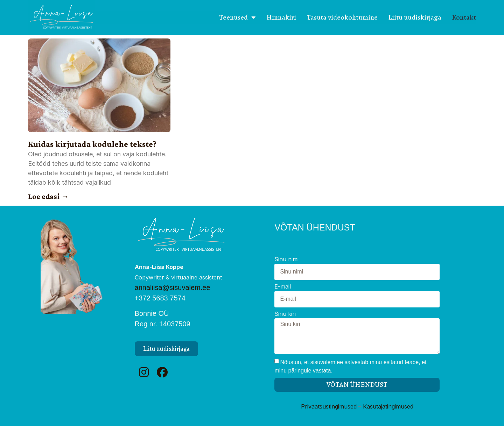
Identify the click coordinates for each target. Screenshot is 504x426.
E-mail (283, 287)
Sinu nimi (286, 260)
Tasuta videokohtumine (342, 17)
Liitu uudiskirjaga (415, 17)
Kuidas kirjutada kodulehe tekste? (92, 144)
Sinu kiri (285, 314)
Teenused (237, 17)
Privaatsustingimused (329, 406)
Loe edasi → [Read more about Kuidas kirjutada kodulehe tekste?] (48, 196)
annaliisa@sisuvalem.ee (173, 287)
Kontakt (464, 17)
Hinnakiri (281, 17)
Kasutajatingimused (388, 406)
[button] (166, 349)
